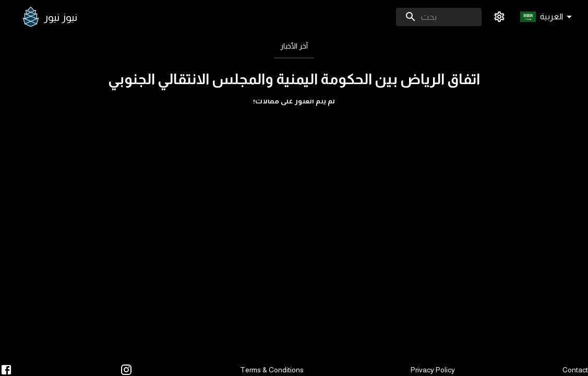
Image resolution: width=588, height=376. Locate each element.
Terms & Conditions (272, 370)
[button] (548, 17)
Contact (575, 370)
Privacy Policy (433, 370)
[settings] (499, 17)
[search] (439, 17)
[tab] (294, 46)
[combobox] (439, 17)
